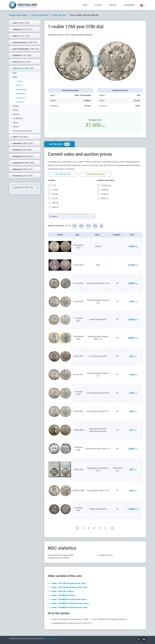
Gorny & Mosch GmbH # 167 (98, 491)
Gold (14, 73)
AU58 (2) (105, 194)
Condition (117, 235)
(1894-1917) (21, 169)
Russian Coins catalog (18, 15)
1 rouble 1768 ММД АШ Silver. (63, 595)
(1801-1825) (22, 143)
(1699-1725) (20, 23)
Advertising (129, 5)
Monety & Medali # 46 (98, 509)
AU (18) (55, 198)
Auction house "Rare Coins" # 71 (98, 449)
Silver (14, 77)
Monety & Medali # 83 (98, 319)
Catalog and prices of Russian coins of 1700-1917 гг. (73, 623)
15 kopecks (20, 98)
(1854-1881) (22, 156)
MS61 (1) (105, 198)
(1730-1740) (24, 42)
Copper (15, 106)
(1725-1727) (22, 29)
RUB (81, 226)
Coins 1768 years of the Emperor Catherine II (110, 619)
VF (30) (55, 190)
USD (95, 226)
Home (85, 5)
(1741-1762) (21, 55)
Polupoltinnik (21, 90)
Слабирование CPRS (96, 174)
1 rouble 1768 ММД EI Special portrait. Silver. (69, 607)
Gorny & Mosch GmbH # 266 (98, 393)
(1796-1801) (19, 137)
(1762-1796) (22, 68)
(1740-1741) (25, 49)
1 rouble (19, 81)
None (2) (56, 207)
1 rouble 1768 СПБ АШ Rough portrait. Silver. (69, 587)
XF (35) (55, 194)
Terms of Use (51, 639)
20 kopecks (20, 94)
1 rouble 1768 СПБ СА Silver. (62, 591)
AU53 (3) (105, 190)
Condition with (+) (106, 555)
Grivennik (20, 102)
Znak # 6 (98, 246)
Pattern (15, 110)
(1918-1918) (22, 176)
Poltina (19, 85)
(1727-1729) (20, 36)
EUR (75, 226)
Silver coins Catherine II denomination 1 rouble (70, 619)
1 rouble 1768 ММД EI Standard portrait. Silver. (70, 603)
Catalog (98, 5)
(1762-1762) (20, 62)
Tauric (14, 123)
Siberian (15, 114)
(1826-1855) (21, 150)
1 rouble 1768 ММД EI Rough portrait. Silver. (69, 599)
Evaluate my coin (62, 174)
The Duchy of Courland (21, 131)
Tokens (15, 127)
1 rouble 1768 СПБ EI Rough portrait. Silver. (68, 583)
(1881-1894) (22, 163)
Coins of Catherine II (40, 15)
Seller (98, 235)
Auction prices (59, 144)
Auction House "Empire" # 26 (98, 283)
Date (78, 235)
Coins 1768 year (59, 15)
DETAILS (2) (106, 185)
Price (133, 235)
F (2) (54, 185)
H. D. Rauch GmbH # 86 (98, 356)
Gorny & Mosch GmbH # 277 (98, 411)
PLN (88, 226)
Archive (113, 5)
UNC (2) (55, 203)
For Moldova (17, 118)
